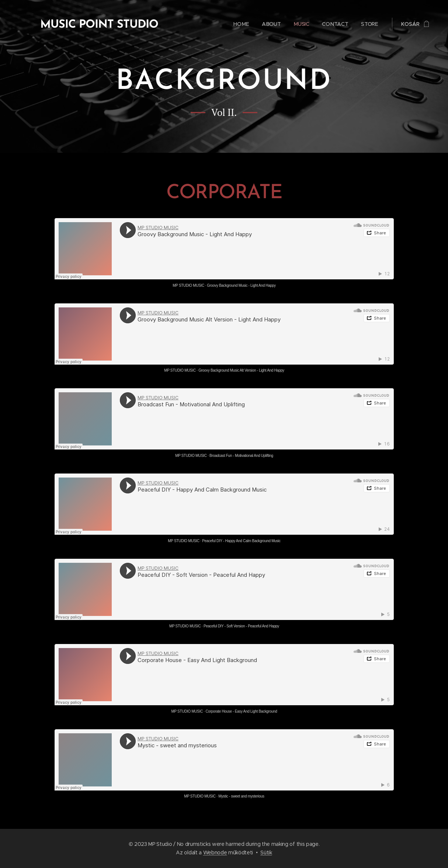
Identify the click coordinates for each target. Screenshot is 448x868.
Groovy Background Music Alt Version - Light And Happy (241, 370)
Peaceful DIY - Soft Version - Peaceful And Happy (241, 626)
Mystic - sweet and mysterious (241, 796)
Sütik (266, 852)
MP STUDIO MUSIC (188, 285)
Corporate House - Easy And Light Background (241, 711)
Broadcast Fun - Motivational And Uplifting (241, 456)
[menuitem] (242, 24)
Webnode (215, 852)
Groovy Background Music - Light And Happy (241, 285)
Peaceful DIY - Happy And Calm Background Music (241, 541)
